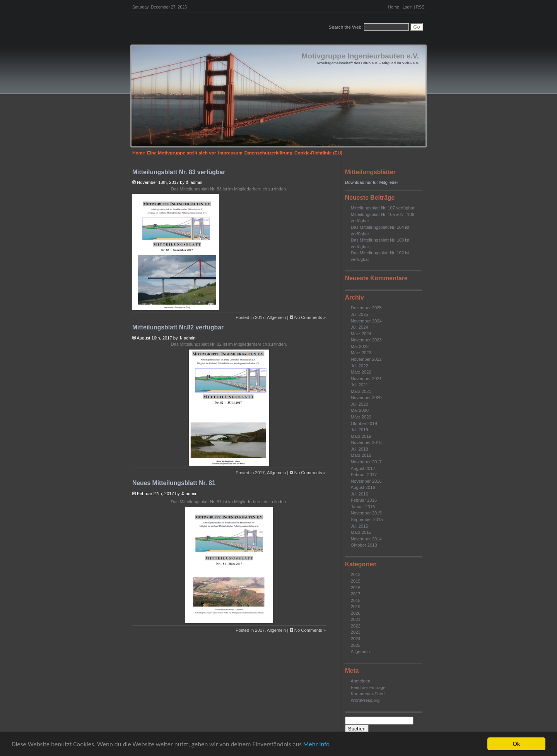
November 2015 (366, 513)
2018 (356, 600)
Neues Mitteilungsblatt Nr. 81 (174, 483)
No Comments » (310, 317)
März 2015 (361, 532)
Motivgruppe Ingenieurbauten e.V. (360, 56)
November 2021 (366, 379)
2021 (356, 619)
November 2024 (366, 321)
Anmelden (361, 681)
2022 (356, 626)
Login (408, 7)
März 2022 (361, 372)
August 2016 (363, 487)
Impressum (230, 153)
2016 (356, 588)
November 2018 (366, 442)
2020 (356, 613)
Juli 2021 (360, 385)
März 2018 (361, 455)
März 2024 (361, 334)
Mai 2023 (360, 346)
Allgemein (360, 651)
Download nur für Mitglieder (372, 182)
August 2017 (363, 468)
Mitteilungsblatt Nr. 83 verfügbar (179, 172)
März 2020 (361, 417)
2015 (356, 581)
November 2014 (366, 539)
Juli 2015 (360, 526)
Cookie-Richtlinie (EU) (318, 153)
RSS (420, 7)
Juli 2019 (360, 430)
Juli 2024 (360, 327)
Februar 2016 (364, 500)
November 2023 (366, 340)
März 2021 (361, 391)
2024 (356, 639)
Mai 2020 (360, 410)
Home (394, 7)
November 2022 (366, 359)
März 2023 (361, 353)
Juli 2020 (360, 404)
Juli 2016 (360, 494)
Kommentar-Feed (368, 694)
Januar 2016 (363, 507)
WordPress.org (365, 700)
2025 (356, 645)
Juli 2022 (360, 366)
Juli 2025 (360, 314)
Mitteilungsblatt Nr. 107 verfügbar (383, 208)
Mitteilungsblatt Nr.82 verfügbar (178, 327)
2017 (356, 594)
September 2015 (367, 519)
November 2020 (366, 398)
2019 (356, 607)
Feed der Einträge (368, 687)
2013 (356, 574)
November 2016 (366, 481)
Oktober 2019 (364, 423)
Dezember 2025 (366, 308)
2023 (356, 632)
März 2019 (361, 436)
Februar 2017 (364, 475)
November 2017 (366, 462)
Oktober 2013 (364, 545)
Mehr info (316, 744)
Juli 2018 (360, 449)
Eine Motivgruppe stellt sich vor (182, 153)
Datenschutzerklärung (268, 153)
